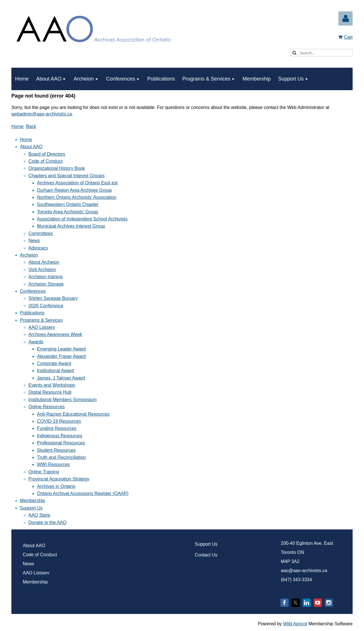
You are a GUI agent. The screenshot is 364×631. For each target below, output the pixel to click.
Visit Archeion (42, 270)
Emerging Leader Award (61, 349)
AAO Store (39, 515)
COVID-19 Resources (59, 421)
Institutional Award (55, 371)
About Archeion (44, 262)
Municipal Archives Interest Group (71, 226)
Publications (32, 313)
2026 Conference (46, 306)
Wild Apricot (295, 624)
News (34, 241)
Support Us (31, 508)
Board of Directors (47, 154)
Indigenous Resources (60, 436)
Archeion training (45, 277)
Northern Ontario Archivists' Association (77, 197)
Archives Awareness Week (55, 334)
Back (31, 126)
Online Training (44, 472)
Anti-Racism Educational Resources (73, 414)
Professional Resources (61, 443)
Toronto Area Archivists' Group (68, 212)
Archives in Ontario (56, 486)
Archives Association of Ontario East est (77, 183)
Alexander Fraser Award (61, 356)
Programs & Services (41, 320)
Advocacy (38, 248)
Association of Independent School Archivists (82, 219)
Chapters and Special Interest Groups (67, 176)
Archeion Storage (46, 284)
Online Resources (46, 407)
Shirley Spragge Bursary (53, 298)
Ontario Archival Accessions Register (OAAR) (83, 493)
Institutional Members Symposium (63, 400)
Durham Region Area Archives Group (74, 190)
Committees (41, 233)
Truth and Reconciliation (61, 457)
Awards (36, 342)
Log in (346, 18)
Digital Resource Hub (50, 392)
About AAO (31, 147)
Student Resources (56, 450)
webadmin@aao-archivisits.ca (42, 114)
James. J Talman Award (61, 378)
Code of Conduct (45, 161)
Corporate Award (54, 363)
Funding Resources (57, 428)
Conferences (33, 291)
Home (17, 126)
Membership (32, 501)
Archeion (29, 255)
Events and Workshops (52, 385)
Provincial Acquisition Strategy (59, 479)
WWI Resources (53, 464)
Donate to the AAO (47, 522)
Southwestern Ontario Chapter (68, 204)
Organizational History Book (57, 168)
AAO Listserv (42, 327)
